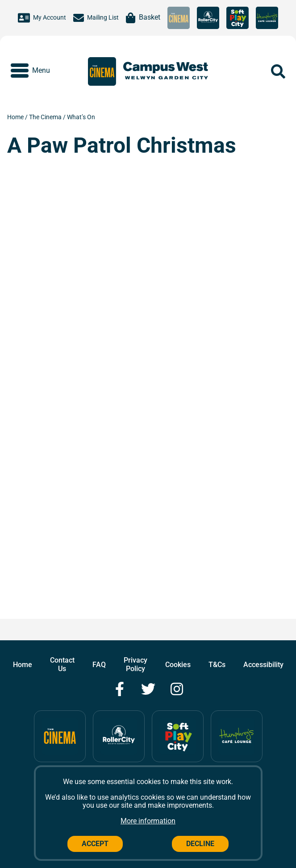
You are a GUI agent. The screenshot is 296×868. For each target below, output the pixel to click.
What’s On (81, 117)
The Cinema (46, 117)
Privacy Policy (135, 664)
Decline (200, 844)
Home (16, 117)
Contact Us (62, 664)
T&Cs (217, 665)
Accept (95, 844)
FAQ (99, 665)
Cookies (178, 665)
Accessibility (263, 665)
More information (148, 821)
